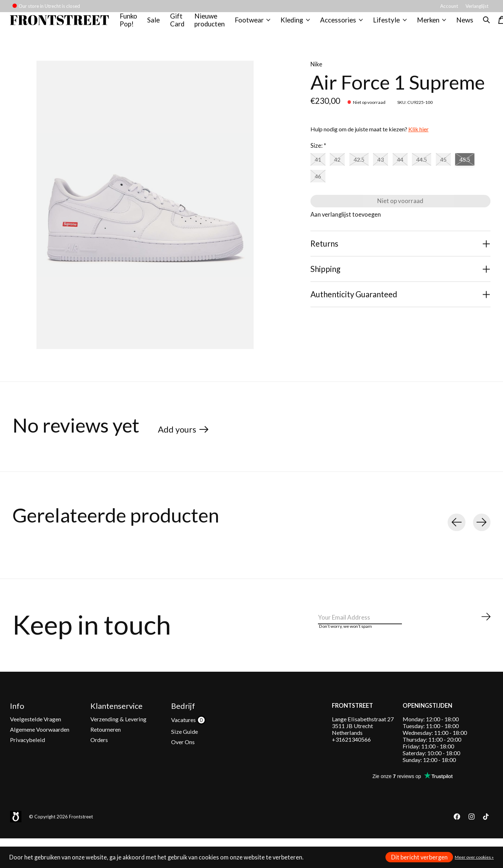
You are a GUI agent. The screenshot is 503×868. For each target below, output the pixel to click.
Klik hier (419, 138)
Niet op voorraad (400, 217)
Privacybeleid (28, 755)
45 (465, 170)
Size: (318, 155)
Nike (316, 73)
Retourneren (106, 744)
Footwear (255, 25)
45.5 (322, 188)
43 (393, 170)
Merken (426, 25)
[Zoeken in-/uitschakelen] (479, 25)
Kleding (296, 25)
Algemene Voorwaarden (40, 744)
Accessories (340, 25)
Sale (158, 25)
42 (342, 170)
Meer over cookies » (474, 857)
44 (415, 170)
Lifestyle (386, 25)
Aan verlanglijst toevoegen (346, 233)
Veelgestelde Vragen (36, 734)
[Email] (405, 632)
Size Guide (185, 746)
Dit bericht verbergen (419, 857)
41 (319, 170)
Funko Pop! (133, 25)
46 (347, 188)
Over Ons (183, 757)
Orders (99, 755)
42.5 (367, 170)
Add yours (182, 438)
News (458, 25)
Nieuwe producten (213, 25)
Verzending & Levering (118, 734)
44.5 (440, 170)
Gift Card (181, 25)
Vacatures (184, 734)
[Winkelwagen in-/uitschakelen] (495, 25)
